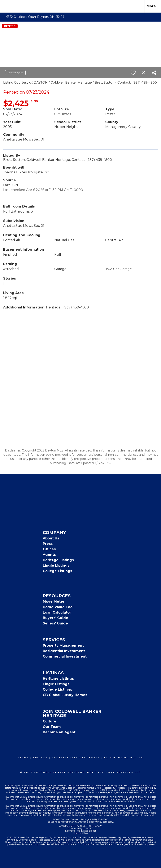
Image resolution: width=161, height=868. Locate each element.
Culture (49, 721)
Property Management (63, 646)
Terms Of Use (29, 862)
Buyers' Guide (55, 618)
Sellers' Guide (55, 623)
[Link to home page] (5, 6)
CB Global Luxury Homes (65, 695)
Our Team (52, 727)
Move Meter (54, 602)
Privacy (40, 758)
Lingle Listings (56, 566)
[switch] (133, 73)
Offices (49, 549)
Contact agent (15, 73)
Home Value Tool (58, 607)
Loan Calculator (57, 612)
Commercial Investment (65, 656)
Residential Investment (64, 651)
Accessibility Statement (76, 758)
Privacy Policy (55, 862)
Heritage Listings (58, 560)
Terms (23, 758)
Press (48, 544)
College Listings (57, 571)
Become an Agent (59, 732)
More (151, 6)
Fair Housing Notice (124, 758)
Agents (49, 555)
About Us (51, 538)
